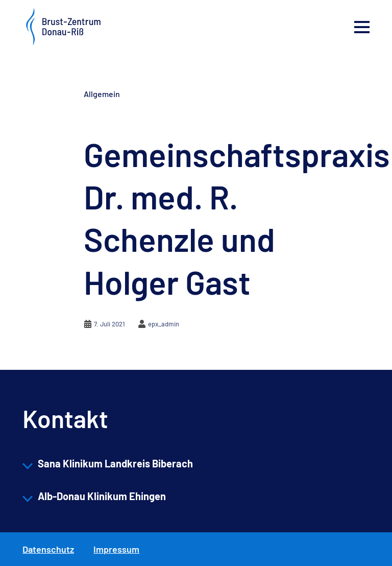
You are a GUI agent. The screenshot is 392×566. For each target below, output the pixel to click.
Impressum (116, 549)
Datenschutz (48, 549)
